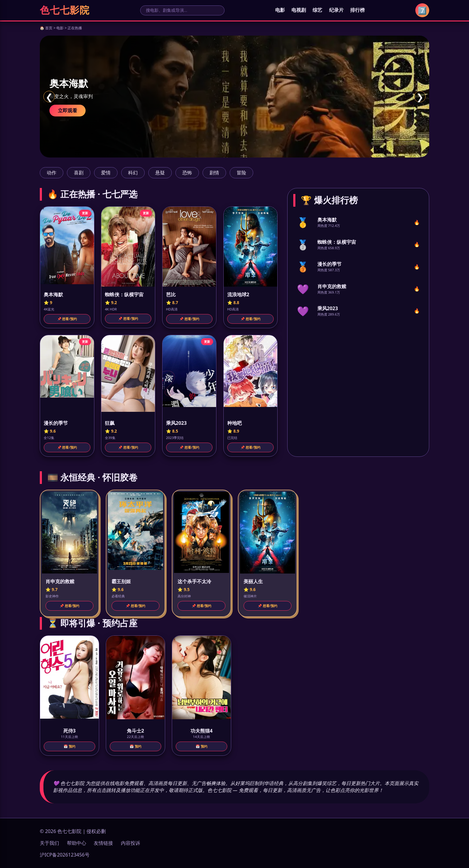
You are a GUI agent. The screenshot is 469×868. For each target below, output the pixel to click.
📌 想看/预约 (67, 319)
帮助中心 (77, 843)
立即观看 (68, 110)
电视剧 (299, 10)
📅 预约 (69, 746)
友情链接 (103, 843)
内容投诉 (131, 843)
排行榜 (357, 10)
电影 (280, 10)
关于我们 (49, 843)
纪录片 (336, 10)
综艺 (317, 10)
